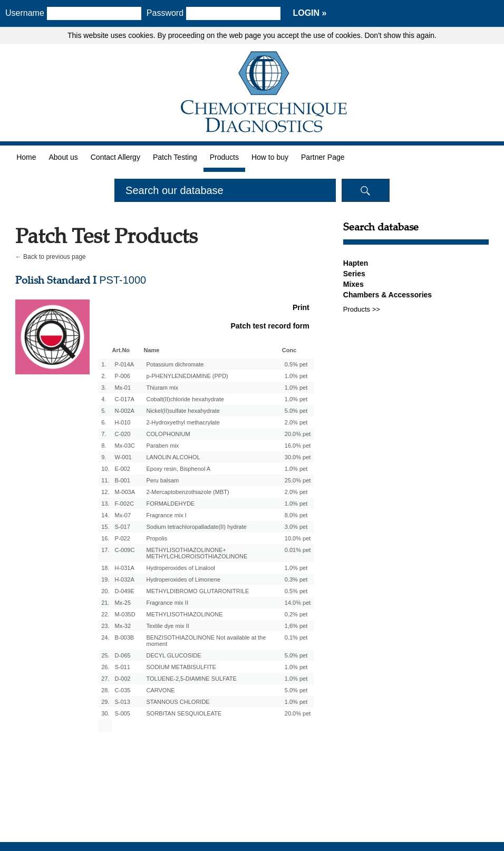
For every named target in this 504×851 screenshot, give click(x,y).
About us (63, 157)
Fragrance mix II (167, 603)
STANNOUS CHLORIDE (178, 702)
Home (26, 157)
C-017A (124, 399)
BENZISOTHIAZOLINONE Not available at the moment (206, 641)
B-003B (124, 637)
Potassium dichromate (175, 364)
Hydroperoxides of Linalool (180, 568)
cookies (140, 35)
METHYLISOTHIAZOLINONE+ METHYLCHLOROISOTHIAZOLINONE (197, 553)
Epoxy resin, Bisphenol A (178, 469)
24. (105, 637)
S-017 (122, 527)
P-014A (124, 364)
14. (105, 515)
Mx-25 (123, 603)
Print (301, 307)
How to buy (270, 157)
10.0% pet (298, 538)
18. (105, 568)
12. (105, 492)
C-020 (122, 434)
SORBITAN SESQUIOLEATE (184, 713)
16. (105, 538)
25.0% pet (298, 480)
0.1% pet (296, 637)
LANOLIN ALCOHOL (173, 457)
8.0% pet (296, 515)
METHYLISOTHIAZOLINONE (184, 614)
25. (105, 655)
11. (105, 480)
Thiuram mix (162, 388)
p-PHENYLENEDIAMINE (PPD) (187, 376)
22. (105, 614)
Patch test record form (270, 326)
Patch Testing (175, 157)
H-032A (124, 579)
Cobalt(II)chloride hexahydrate (185, 399)
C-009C (124, 550)
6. (104, 422)
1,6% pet (296, 626)
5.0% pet (296, 411)
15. (105, 527)
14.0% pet (298, 603)
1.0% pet (296, 376)
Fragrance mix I (166, 515)
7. (104, 434)
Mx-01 (123, 388)
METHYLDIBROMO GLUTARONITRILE (197, 591)
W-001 (123, 457)
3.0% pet (296, 527)
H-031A (124, 568)
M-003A (125, 492)
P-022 (122, 538)
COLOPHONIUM (168, 434)
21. (105, 603)
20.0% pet (298, 434)
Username (25, 13)
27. (105, 679)
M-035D (125, 614)
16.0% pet (298, 446)
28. (105, 690)
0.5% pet (296, 364)
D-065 (122, 655)
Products (224, 157)
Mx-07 (123, 515)
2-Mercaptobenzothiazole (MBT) (187, 492)
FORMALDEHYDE (170, 504)
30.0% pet (298, 457)
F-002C (124, 504)
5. (104, 411)
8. (104, 446)
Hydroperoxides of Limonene (183, 579)
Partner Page (323, 157)
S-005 (122, 713)
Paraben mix (162, 446)
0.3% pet (296, 579)
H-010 (122, 422)
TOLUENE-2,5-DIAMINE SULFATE (191, 679)
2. (104, 376)
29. (105, 702)
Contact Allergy (115, 157)
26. (105, 667)
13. (105, 504)
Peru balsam (162, 480)
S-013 (122, 702)
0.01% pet (298, 550)
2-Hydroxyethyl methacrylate (183, 422)
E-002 (122, 469)
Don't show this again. (400, 35)
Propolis (157, 538)
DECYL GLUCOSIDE (173, 655)
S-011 (122, 667)
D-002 (122, 679)
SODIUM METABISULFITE (181, 667)
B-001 (122, 480)
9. (104, 457)
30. (105, 713)
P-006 (122, 376)
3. (104, 388)
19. (105, 579)
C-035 (122, 690)
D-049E (124, 591)
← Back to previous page (51, 257)
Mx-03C (125, 446)
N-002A (124, 411)
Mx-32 (123, 626)
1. (104, 364)
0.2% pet (296, 614)
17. (105, 550)
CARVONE (160, 690)
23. (105, 626)
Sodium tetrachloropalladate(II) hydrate (196, 527)
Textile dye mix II (167, 626)
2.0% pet (296, 422)
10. (105, 469)
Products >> (362, 309)
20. (105, 591)
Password (169, 13)
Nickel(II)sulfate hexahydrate (183, 411)
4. (104, 399)
